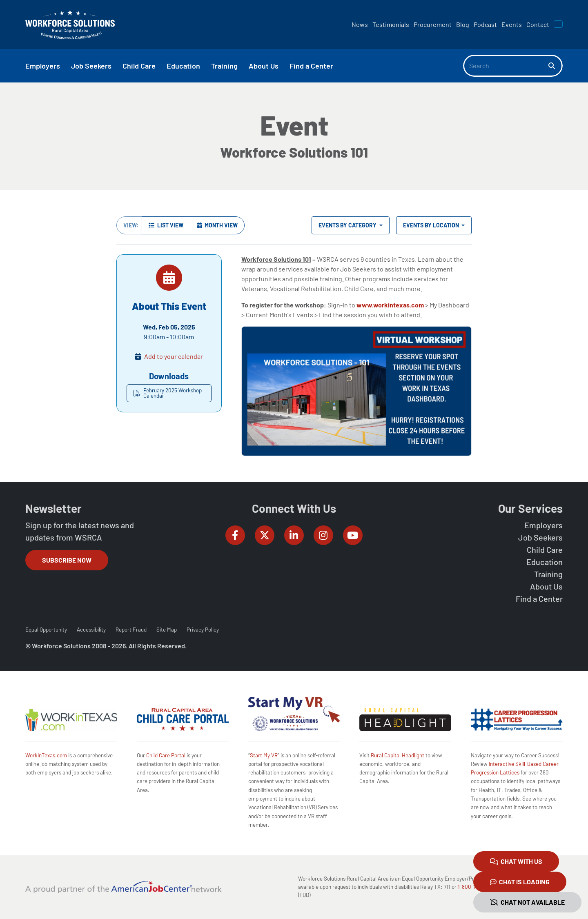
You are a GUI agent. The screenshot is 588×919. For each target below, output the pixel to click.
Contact (538, 24)
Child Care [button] (139, 66)
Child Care (545, 550)
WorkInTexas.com (46, 755)
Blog (463, 24)
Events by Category (348, 225)
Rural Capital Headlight (398, 755)
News (360, 24)
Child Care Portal (166, 755)
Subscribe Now (67, 560)
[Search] (506, 66)
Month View (217, 225)
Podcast (485, 24)
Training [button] (224, 66)
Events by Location (432, 225)
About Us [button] (264, 66)
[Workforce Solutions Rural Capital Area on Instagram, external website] (323, 535)
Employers (543, 525)
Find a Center (539, 599)
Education (545, 562)
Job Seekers (540, 537)
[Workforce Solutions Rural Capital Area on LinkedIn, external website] (294, 535)
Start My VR (264, 755)
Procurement (433, 24)
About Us (546, 586)
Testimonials (391, 24)
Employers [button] (43, 66)
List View (166, 225)
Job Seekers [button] (91, 66)
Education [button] (183, 66)
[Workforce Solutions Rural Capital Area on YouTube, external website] (353, 535)
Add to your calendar (174, 356)
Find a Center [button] (311, 66)
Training (548, 574)
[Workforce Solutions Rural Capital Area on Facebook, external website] (235, 535)
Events (512, 24)
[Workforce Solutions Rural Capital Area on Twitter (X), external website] (265, 535)
